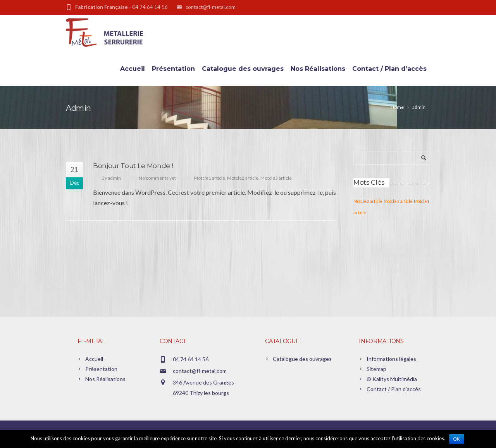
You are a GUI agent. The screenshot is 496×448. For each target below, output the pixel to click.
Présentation (173, 69)
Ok (457, 439)
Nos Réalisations (318, 69)
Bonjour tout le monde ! (133, 166)
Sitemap (376, 369)
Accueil (133, 69)
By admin (111, 178)
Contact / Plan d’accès (389, 69)
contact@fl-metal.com (200, 371)
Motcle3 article (276, 178)
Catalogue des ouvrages (243, 69)
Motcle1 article (209, 178)
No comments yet (157, 178)
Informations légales (391, 359)
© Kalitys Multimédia (392, 379)
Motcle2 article (243, 178)
